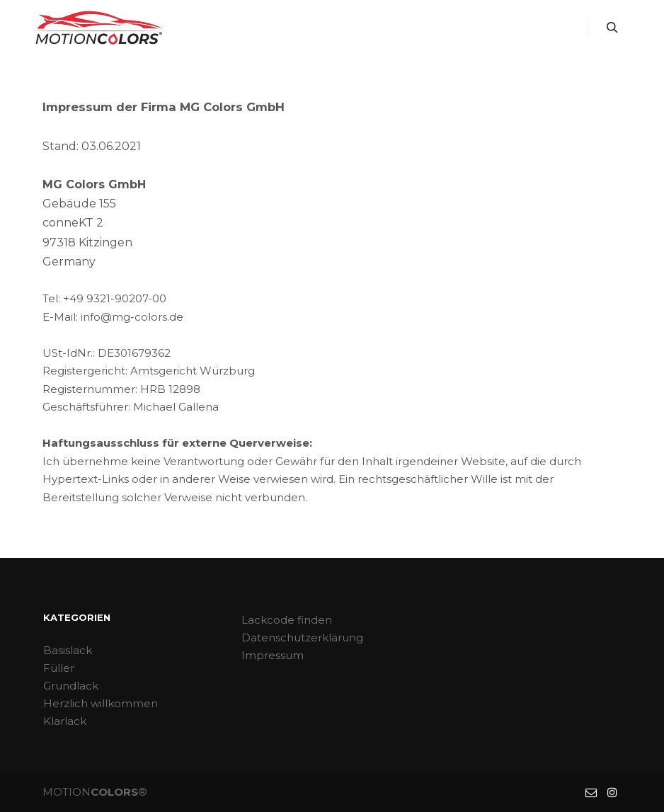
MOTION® (95, 792)
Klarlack (65, 721)
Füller (59, 668)
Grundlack (71, 686)
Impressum (273, 655)
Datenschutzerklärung (302, 637)
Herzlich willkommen (101, 703)
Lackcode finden (287, 620)
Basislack (68, 650)
